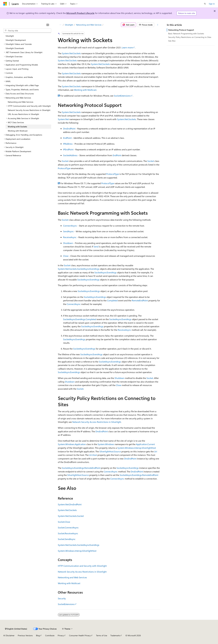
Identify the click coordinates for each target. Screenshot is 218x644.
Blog (38, 635)
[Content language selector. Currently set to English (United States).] (16, 629)
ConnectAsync (70, 226)
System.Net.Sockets (71, 53)
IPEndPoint (68, 149)
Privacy (61, 635)
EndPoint (67, 138)
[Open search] (205, 4)
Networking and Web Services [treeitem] (21, 102)
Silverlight (69, 25)
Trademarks (115, 635)
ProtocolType (64, 168)
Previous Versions (25, 635)
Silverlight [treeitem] (10, 36)
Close (66, 256)
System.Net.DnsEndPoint (70, 504)
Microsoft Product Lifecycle (80, 13)
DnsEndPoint (69, 129)
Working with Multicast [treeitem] (18, 131)
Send (96, 246)
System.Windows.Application (72, 444)
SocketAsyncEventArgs (105, 272)
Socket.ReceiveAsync (68, 533)
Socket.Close (64, 522)
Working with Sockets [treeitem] (17, 127)
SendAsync (68, 231)
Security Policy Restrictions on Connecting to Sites (190, 37)
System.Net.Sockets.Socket (71, 516)
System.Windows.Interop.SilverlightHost (137, 448)
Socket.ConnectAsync (68, 527)
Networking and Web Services (89, 25)
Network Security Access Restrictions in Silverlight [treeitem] (29, 110)
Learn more (127, 47)
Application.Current (145, 444)
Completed (112, 300)
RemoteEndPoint (140, 300)
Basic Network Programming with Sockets (186, 34)
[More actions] (158, 25)
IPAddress (68, 144)
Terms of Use (102, 635)
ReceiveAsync (70, 237)
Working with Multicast (85, 90)
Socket (65, 161)
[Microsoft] (5, 4)
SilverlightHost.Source (110, 451)
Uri (156, 451)
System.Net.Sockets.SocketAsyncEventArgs (79, 269)
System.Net (63, 119)
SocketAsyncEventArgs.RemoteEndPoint (81, 468)
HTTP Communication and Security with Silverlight (82, 566)
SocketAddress (70, 155)
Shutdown (68, 243)
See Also (172, 41)
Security (62, 598)
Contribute (50, 635)
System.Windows (106, 444)
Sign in (212, 4)
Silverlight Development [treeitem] (16, 40)
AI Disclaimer (9, 635)
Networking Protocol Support (181, 30)
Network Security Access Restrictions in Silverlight (97, 422)
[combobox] (27, 31)
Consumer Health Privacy (80, 635)
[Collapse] (48, 25)
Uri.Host (93, 455)
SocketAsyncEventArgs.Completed (80, 319)
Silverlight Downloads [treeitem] (15, 48)
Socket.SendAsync (67, 539)
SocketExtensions (122, 96)
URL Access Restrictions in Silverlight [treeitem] (23, 114)
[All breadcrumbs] (60, 25)
